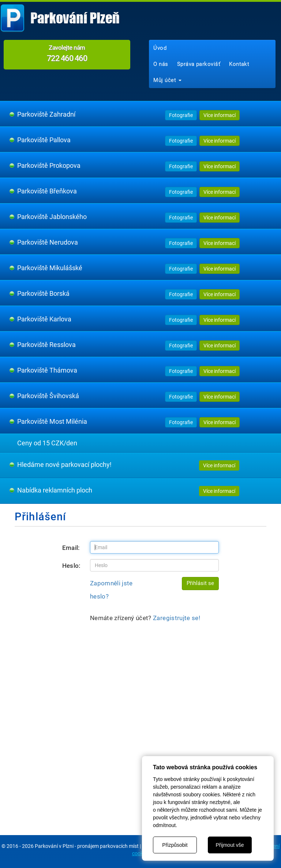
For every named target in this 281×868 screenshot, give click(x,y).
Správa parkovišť (199, 64)
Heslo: (72, 566)
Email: (71, 548)
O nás (161, 64)
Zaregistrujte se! (177, 618)
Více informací (220, 115)
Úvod (160, 48)
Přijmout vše (230, 845)
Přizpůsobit (175, 845)
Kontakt (239, 64)
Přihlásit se (200, 583)
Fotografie (181, 115)
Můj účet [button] (167, 80)
